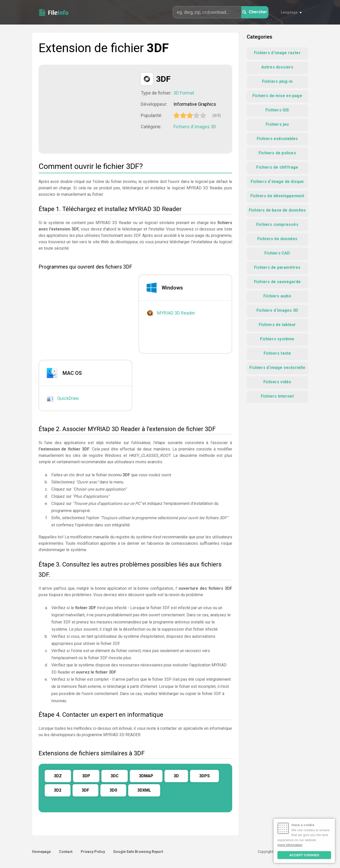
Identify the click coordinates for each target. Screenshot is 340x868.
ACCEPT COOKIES (304, 855)
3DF (85, 790)
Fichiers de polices (277, 153)
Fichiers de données (277, 239)
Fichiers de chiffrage (277, 167)
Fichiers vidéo (277, 382)
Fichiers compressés (277, 224)
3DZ (58, 776)
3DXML (144, 790)
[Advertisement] (90, 109)
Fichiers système (277, 339)
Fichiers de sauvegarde (277, 282)
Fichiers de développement (277, 196)
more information (290, 845)
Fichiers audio (277, 296)
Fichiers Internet (277, 396)
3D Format (184, 93)
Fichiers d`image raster (277, 53)
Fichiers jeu (277, 124)
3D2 (58, 790)
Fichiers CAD (277, 253)
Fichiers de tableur (277, 325)
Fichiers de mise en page (277, 96)
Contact (66, 852)
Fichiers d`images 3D (195, 127)
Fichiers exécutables (277, 139)
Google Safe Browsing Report (138, 852)
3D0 (113, 790)
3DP (86, 776)
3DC (115, 776)
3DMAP (146, 776)
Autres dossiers (277, 67)
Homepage (42, 852)
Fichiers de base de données (277, 210)
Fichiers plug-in (277, 81)
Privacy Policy (93, 852)
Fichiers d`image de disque (277, 182)
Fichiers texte (277, 353)
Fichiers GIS (277, 110)
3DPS (204, 776)
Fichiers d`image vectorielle (277, 368)
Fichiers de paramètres (277, 267)
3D (176, 776)
